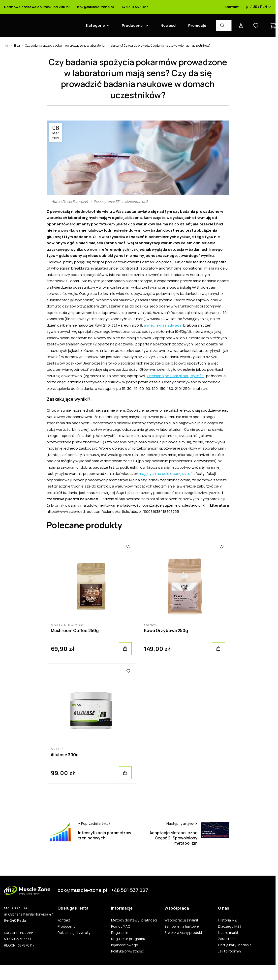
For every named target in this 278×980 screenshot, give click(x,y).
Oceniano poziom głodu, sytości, (176, 376)
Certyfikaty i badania (235, 945)
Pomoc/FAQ (121, 926)
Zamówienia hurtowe (182, 926)
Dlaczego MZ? (230, 926)
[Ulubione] (128, 547)
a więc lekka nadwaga (163, 325)
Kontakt (232, 7)
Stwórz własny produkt (183, 933)
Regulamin (120, 933)
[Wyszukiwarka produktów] (224, 26)
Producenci (133, 25)
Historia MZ (227, 920)
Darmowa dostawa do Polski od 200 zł (37, 7)
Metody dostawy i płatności (134, 920)
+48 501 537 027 (135, 7)
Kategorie (95, 25)
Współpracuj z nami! (181, 920)
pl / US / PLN (259, 7)
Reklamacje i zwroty (74, 933)
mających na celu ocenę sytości (167, 474)
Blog (17, 46)
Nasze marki (228, 933)
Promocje (197, 25)
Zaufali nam (227, 939)
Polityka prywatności (128, 951)
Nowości (168, 25)
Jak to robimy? (230, 951)
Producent (66, 926)
